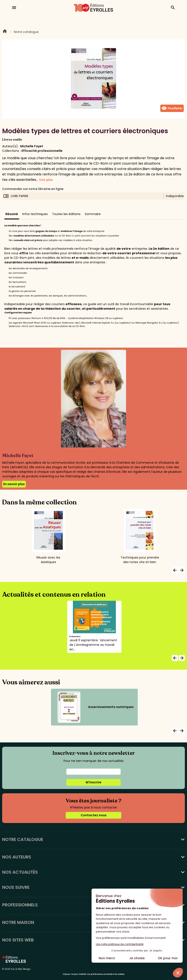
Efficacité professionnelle (42, 151)
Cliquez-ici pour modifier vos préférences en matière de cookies (94, 974)
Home (5, 32)
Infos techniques (35, 214)
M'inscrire (93, 782)
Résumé (12, 214)
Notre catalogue (26, 32)
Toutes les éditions (66, 214)
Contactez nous (94, 815)
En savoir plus (14, 484)
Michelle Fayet (32, 146)
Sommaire (93, 214)
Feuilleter (172, 108)
